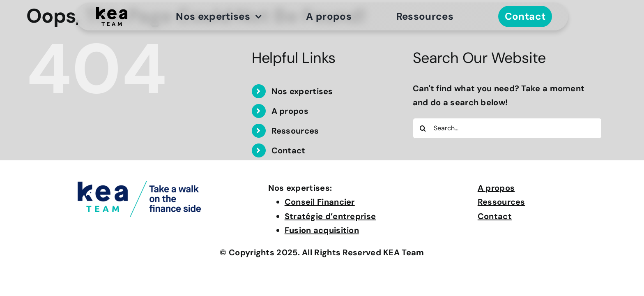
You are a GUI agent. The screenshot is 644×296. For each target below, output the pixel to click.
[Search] (423, 128)
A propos (290, 111)
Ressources (295, 131)
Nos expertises (302, 91)
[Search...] (507, 128)
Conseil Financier (320, 202)
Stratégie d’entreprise (330, 216)
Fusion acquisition (322, 230)
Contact (289, 150)
